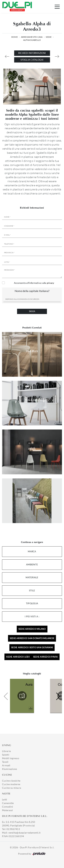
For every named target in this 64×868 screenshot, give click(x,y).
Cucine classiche (11, 781)
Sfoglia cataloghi (32, 60)
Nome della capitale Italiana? (32, 291)
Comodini (8, 807)
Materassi (7, 810)
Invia (32, 311)
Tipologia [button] (32, 603)
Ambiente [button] (32, 565)
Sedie (49, 37)
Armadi (6, 765)
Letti (5, 799)
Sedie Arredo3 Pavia (45, 657)
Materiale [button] (32, 577)
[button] (58, 696)
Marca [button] (32, 551)
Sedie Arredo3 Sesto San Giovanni (32, 647)
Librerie (6, 751)
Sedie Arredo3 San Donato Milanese (32, 638)
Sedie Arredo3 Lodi (18, 657)
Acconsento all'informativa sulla (34, 283)
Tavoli (5, 762)
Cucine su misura (12, 788)
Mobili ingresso (11, 758)
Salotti (6, 755)
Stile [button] (32, 590)
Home (15, 37)
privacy (51, 283)
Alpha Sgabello (32, 40)
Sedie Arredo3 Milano (32, 629)
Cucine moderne (11, 784)
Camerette (8, 803)
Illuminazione (9, 769)
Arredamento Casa (32, 37)
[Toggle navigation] (57, 6)
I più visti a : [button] (32, 616)
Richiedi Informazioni (32, 53)
